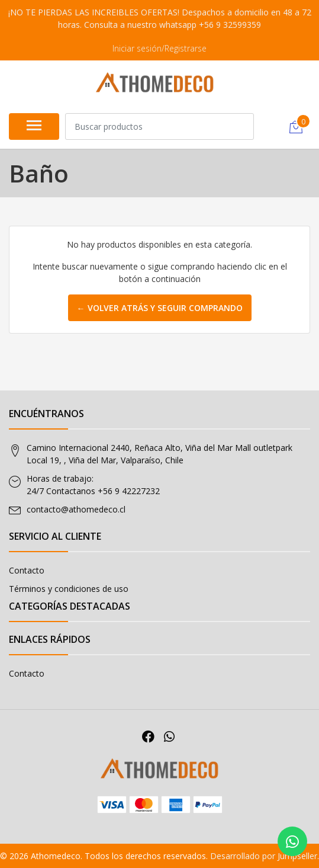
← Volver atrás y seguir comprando (160, 308)
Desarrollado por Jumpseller (264, 856)
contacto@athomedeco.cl (76, 509)
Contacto (27, 570)
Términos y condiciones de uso (69, 589)
